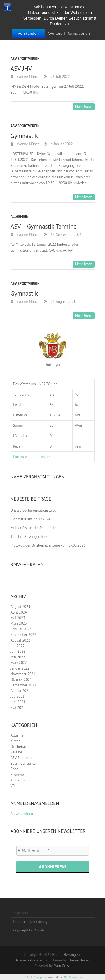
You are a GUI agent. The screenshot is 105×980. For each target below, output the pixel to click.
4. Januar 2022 (61, 144)
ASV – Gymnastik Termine (44, 226)
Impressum (22, 913)
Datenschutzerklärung (30, 922)
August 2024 (20, 607)
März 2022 (19, 663)
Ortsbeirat (18, 747)
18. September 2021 (66, 235)
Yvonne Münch (28, 77)
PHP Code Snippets (33, 977)
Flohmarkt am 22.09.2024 (31, 519)
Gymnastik (24, 136)
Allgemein (20, 217)
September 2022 (24, 635)
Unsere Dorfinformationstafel (33, 510)
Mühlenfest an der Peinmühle (33, 528)
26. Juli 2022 (60, 77)
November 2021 (23, 674)
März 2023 (19, 623)
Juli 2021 (18, 696)
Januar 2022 (20, 668)
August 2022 (20, 640)
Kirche (16, 741)
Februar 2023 (21, 629)
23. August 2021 (63, 302)
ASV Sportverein (25, 59)
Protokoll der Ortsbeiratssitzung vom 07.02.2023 (48, 545)
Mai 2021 (18, 708)
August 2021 (20, 691)
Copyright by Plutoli (29, 930)
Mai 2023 (18, 618)
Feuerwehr (19, 775)
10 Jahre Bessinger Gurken (31, 537)
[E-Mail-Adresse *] (53, 850)
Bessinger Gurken (24, 763)
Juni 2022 (18, 652)
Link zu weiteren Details (32, 457)
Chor (14, 769)
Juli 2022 (18, 646)
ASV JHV (21, 68)
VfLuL (15, 786)
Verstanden (28, 34)
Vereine (16, 752)
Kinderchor (19, 780)
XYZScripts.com (74, 977)
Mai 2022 (18, 657)
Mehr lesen (84, 106)
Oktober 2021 (21, 680)
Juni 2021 (18, 702)
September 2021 (24, 685)
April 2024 (19, 612)
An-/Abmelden (22, 814)
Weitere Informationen (69, 34)
